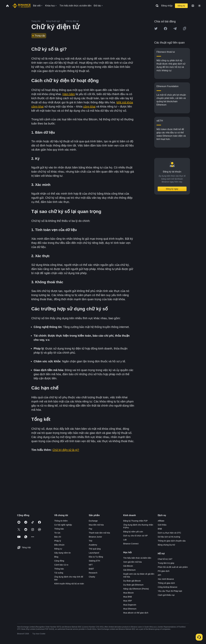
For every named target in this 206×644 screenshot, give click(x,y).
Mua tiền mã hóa (96, 525)
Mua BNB (128, 597)
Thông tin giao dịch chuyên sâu (172, 541)
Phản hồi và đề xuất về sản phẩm (173, 567)
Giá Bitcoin (128, 566)
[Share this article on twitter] (156, 29)
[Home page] (22, 6)
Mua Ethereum (130, 609)
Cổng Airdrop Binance (168, 587)
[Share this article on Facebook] (166, 29)
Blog (56, 557)
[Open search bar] (156, 6)
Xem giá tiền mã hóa (133, 562)
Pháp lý (58, 541)
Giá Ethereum (129, 570)
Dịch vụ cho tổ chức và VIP (136, 536)
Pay (90, 529)
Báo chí (58, 537)
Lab (125, 540)
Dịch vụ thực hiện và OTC (169, 533)
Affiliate (161, 521)
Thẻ (90, 541)
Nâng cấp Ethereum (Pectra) (136, 589)
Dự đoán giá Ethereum (133, 585)
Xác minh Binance (166, 579)
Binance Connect (131, 544)
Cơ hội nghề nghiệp (63, 525)
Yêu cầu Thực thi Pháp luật (170, 591)
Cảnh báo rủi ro (61, 565)
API (159, 575)
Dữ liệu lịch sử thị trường (169, 537)
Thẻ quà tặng (95, 549)
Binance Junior (95, 537)
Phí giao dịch (164, 571)
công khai (89, 107)
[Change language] (193, 6)
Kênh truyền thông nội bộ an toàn (69, 584)
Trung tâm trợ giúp (166, 563)
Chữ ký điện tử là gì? (66, 450)
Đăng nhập (167, 6)
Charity (92, 577)
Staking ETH (94, 561)
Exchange (93, 521)
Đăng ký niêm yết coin (133, 532)
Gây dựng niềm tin (62, 553)
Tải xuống (59, 573)
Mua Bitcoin (129, 593)
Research (93, 573)
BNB (160, 529)
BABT (91, 569)
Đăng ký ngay (172, 189)
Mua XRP (128, 601)
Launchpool (94, 553)
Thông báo (59, 529)
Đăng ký (181, 6)
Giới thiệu (162, 525)
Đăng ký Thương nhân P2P (135, 521)
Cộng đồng (59, 561)
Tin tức (57, 533)
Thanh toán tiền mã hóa (99, 533)
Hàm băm (69, 94)
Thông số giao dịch (166, 583)
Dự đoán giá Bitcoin (132, 581)
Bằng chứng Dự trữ (166, 545)
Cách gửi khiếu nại (166, 595)
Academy (93, 545)
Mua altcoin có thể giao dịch (136, 613)
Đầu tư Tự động (96, 557)
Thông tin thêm (61, 521)
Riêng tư (58, 549)
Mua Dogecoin (130, 605)
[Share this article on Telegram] (175, 29)
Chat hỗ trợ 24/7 (165, 559)
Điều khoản (59, 545)
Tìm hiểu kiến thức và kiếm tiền (137, 558)
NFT (91, 565)
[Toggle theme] (199, 6)
